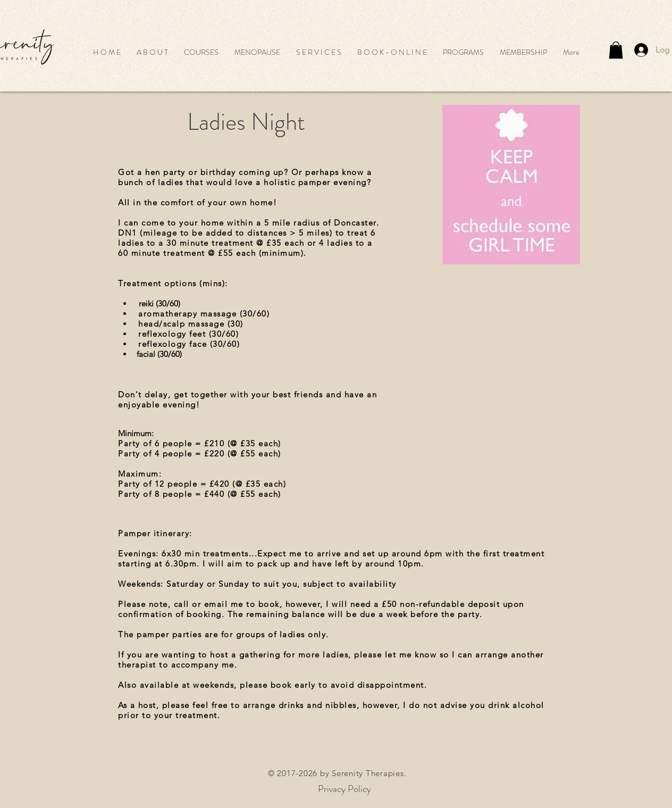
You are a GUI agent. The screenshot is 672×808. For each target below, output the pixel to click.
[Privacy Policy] (345, 789)
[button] (201, 52)
